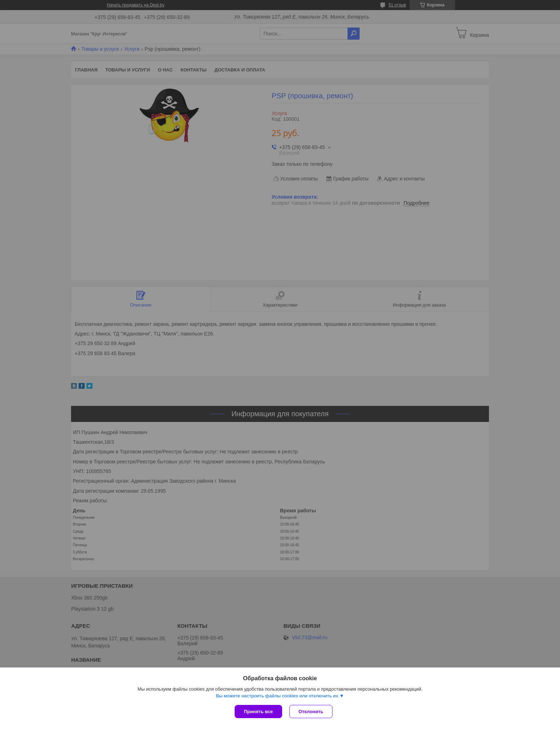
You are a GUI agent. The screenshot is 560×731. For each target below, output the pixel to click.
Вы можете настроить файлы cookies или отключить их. (277, 696)
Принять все (258, 712)
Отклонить (311, 712)
